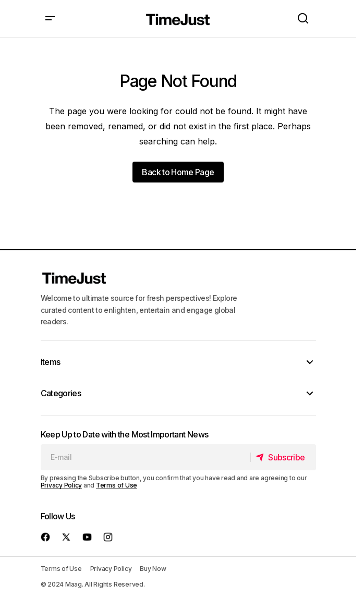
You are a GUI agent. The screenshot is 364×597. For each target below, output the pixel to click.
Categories (61, 393)
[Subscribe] (283, 457)
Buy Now (153, 569)
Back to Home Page (178, 172)
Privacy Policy (62, 485)
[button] (50, 19)
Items (51, 362)
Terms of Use (117, 485)
